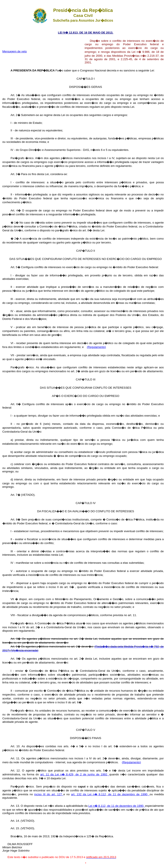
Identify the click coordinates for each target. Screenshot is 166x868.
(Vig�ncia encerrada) (24, 650)
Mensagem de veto (15, 51)
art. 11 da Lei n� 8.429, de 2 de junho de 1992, (75, 774)
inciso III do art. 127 (49, 794)
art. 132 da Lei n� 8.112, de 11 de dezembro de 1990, (110, 794)
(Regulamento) (96, 347)
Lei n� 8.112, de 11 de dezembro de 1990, (117, 806)
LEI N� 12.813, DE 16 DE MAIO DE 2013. (86, 33)
